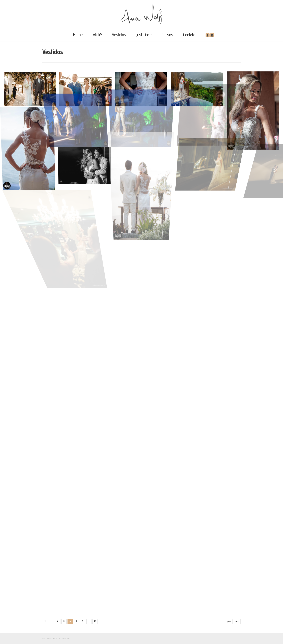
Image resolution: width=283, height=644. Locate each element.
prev (229, 621)
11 (95, 621)
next (237, 621)
